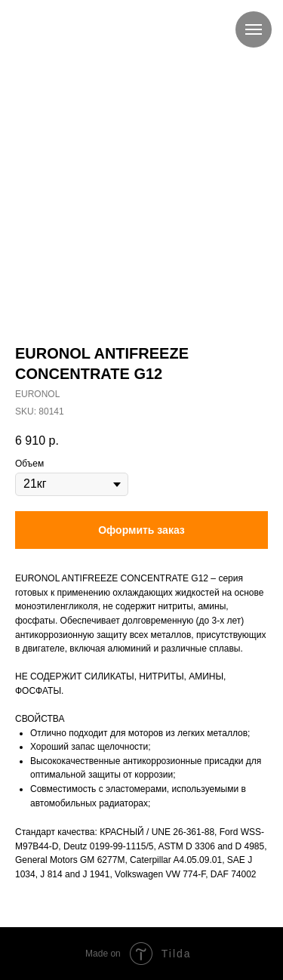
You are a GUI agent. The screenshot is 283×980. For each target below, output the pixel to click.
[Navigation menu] (254, 29)
